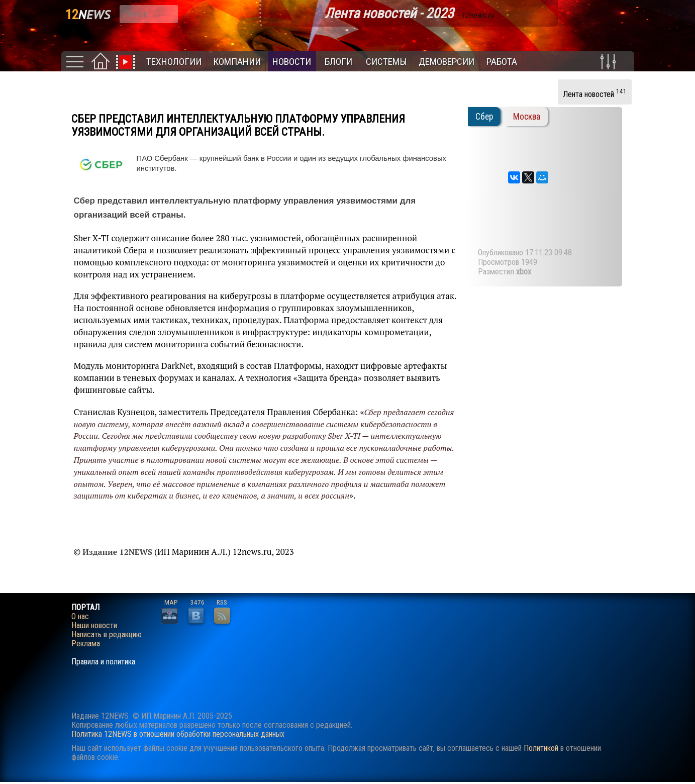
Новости (292, 62)
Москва (527, 117)
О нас (80, 617)
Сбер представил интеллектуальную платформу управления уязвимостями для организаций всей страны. (238, 125)
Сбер (484, 117)
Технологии (174, 62)
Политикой (541, 748)
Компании (237, 62)
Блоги (338, 62)
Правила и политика (103, 662)
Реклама (86, 644)
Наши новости (94, 626)
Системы (386, 62)
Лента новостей (595, 93)
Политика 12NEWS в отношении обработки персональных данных (178, 734)
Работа (502, 62)
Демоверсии (446, 62)
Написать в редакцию (107, 635)
